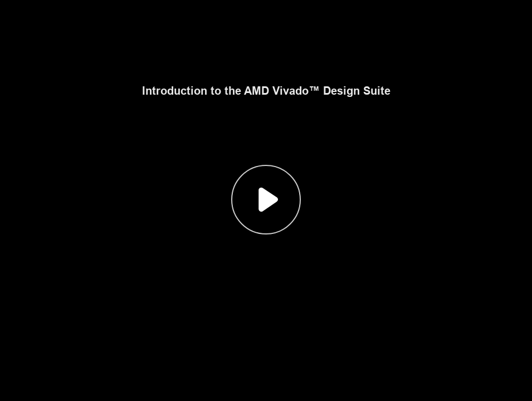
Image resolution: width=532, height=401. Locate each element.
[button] (266, 200)
